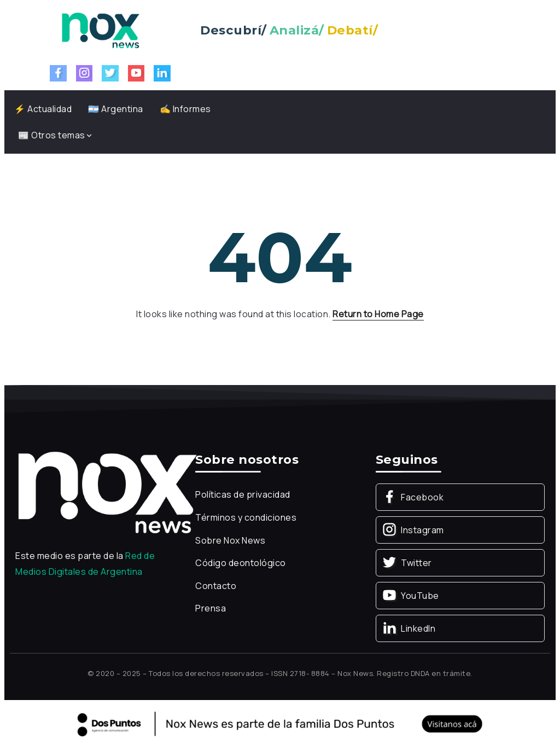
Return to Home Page (378, 314)
